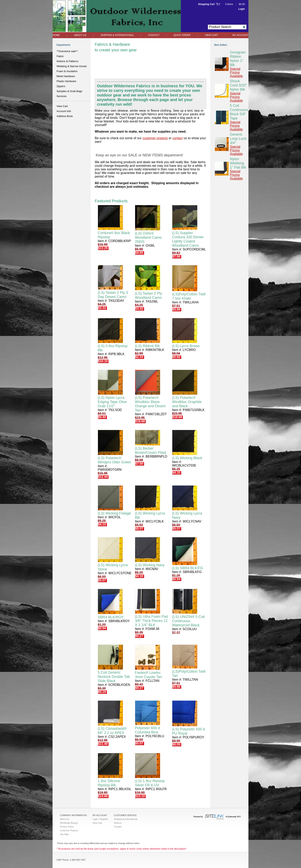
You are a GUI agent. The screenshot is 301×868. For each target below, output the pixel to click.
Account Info (64, 111)
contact (178, 138)
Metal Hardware (66, 76)
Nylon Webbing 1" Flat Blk (238, 163)
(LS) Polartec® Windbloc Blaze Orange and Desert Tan (150, 404)
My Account (240, 35)
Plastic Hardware (66, 81)
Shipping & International (118, 35)
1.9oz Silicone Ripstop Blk (109, 783)
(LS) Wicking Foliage (114, 513)
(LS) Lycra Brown (186, 346)
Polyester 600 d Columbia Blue (147, 730)
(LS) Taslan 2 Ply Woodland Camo (149, 295)
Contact (154, 35)
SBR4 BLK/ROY (111, 617)
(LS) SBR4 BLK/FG (188, 568)
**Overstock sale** (67, 51)
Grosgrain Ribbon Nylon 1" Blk (238, 59)
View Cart (211, 35)
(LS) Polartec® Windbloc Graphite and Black (187, 402)
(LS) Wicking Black (187, 458)
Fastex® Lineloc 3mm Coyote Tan (149, 675)
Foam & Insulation (67, 71)
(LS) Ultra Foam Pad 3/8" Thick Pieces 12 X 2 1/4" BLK (151, 621)
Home (56, 35)
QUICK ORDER (182, 35)
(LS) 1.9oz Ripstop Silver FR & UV (150, 783)
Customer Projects (69, 830)
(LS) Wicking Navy (150, 565)
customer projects (155, 138)
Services (62, 96)
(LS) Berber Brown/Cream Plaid (150, 450)
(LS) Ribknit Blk (147, 346)
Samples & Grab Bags (69, 91)
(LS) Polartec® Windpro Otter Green (114, 460)
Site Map (64, 834)
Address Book (65, 116)
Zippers (61, 86)
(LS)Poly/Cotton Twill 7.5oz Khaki (189, 296)
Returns (118, 823)
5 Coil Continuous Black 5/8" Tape (239, 112)
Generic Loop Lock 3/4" (238, 139)
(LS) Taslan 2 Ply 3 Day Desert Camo (113, 295)
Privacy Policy (67, 827)
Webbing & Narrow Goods (72, 66)
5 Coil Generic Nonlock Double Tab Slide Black (114, 677)
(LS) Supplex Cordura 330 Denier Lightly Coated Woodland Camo (188, 239)
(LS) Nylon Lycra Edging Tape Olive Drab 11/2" (112, 402)
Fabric (60, 56)
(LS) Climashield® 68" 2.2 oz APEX (112, 731)
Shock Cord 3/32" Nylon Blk (238, 85)
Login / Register (100, 819)
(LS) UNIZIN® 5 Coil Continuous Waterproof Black (188, 621)
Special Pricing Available (236, 72)
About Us (80, 35)
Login (242, 9)
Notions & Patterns (67, 61)
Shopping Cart (206, 4)
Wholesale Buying (69, 823)
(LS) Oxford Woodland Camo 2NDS (148, 237)
